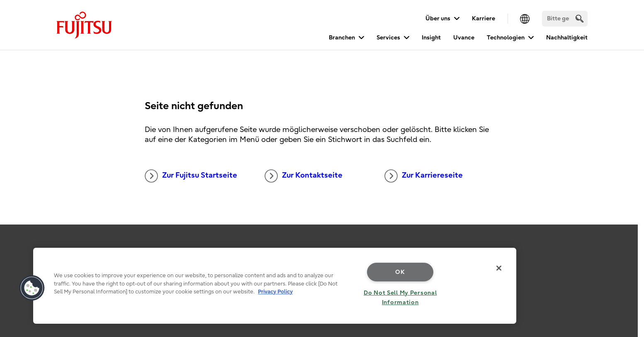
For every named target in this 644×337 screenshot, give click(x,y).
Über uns (438, 18)
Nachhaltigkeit (567, 38)
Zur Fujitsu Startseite (191, 176)
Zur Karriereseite (424, 176)
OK (400, 272)
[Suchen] (565, 19)
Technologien (506, 38)
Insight (431, 38)
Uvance (464, 38)
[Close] (499, 268)
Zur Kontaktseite (304, 176)
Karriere (484, 18)
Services (388, 38)
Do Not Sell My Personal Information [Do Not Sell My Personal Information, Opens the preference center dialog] (400, 298)
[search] (580, 18)
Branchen (342, 38)
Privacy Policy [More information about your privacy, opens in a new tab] (275, 292)
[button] (32, 288)
